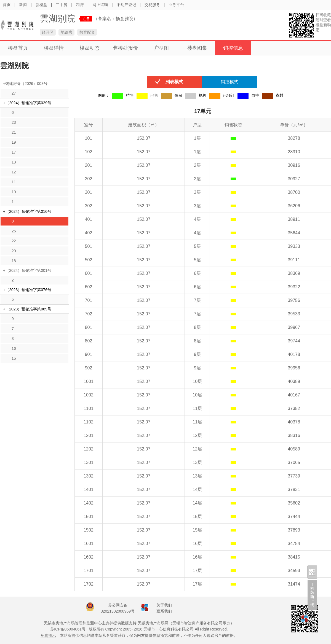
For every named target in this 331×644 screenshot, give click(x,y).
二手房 (62, 5)
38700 (294, 192)
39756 (294, 300)
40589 (294, 449)
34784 (294, 544)
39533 (294, 314)
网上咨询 (100, 5)
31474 (294, 584)
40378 (294, 422)
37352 (294, 408)
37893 (294, 530)
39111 (294, 260)
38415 (294, 557)
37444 (294, 516)
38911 (294, 219)
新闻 (23, 5)
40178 (294, 354)
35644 (294, 233)
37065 (294, 462)
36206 (294, 206)
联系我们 (164, 611)
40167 (294, 395)
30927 (294, 179)
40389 (294, 381)
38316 (294, 435)
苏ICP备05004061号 (68, 629)
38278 (294, 138)
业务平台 (176, 5)
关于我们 (164, 605)
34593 (294, 571)
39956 (294, 368)
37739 (294, 476)
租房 (80, 5)
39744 (294, 341)
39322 (294, 287)
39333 (294, 246)
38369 (294, 273)
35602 (294, 503)
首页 (7, 5)
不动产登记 (126, 5)
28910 (294, 152)
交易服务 (152, 5)
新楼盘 (41, 5)
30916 (294, 165)
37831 (294, 489)
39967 (294, 327)
